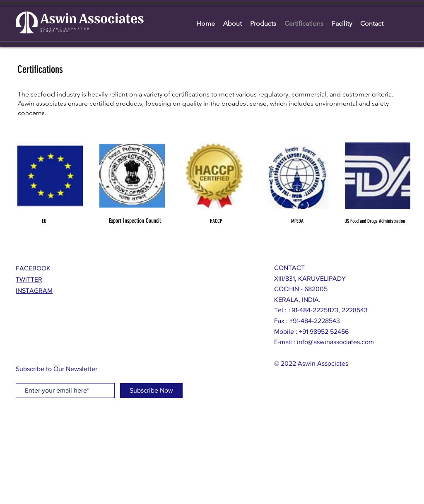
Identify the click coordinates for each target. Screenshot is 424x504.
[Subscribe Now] (151, 391)
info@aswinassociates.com (335, 342)
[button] (50, 176)
